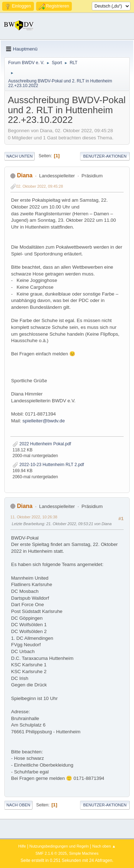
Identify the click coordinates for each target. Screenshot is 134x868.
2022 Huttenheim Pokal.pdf (42, 444)
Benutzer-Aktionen (105, 156)
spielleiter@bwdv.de (44, 421)
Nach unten (19, 156)
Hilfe (22, 846)
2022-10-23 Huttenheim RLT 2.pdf (48, 465)
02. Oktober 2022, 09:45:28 (39, 186)
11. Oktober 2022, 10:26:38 (34, 517)
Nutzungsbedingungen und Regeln (59, 846)
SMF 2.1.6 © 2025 (51, 853)
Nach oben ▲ (104, 846)
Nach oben (18, 805)
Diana (25, 175)
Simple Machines (84, 853)
